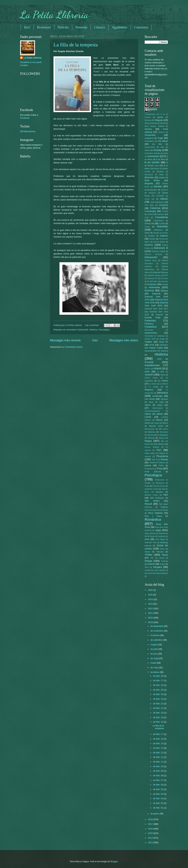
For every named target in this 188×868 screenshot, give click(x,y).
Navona (162, 438)
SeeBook (162, 536)
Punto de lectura (159, 486)
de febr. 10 (158, 766)
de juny (154, 654)
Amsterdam (150, 135)
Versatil (147, 570)
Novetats (81, 27)
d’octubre (155, 635)
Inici (27, 27)
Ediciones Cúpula (158, 251)
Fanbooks (150, 320)
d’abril (154, 663)
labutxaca (162, 393)
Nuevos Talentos (152, 447)
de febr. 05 (158, 789)
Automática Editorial (152, 153)
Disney (152, 239)
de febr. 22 (158, 704)
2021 (151, 613)
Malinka (148, 423)
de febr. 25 (158, 690)
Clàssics (100, 27)
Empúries (152, 284)
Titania (165, 555)
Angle (160, 138)
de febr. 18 (158, 722)
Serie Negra (160, 539)
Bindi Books (152, 180)
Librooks (164, 399)
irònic (147, 372)
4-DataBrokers (150, 114)
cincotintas (160, 196)
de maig (155, 658)
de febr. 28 (158, 676)
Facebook (25, 118)
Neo (163, 441)
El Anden (164, 278)
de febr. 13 (158, 753)
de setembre (157, 640)
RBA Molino (152, 501)
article (147, 150)
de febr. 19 (158, 717)
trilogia (148, 561)
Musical (151, 438)
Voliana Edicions (162, 573)
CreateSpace (158, 221)
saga (158, 530)
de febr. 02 (158, 803)
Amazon (162, 132)
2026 (151, 590)
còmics (150, 214)
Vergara (157, 567)
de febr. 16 (158, 739)
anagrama (149, 138)
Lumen (148, 417)
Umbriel (151, 564)
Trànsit (162, 558)
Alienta (163, 123)
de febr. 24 (158, 694)
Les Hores (150, 399)
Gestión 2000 (150, 339)
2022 (151, 608)
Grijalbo (148, 342)
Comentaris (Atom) (74, 347)
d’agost (154, 645)
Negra (148, 441)
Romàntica (153, 519)
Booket (158, 186)
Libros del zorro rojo (156, 405)
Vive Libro (148, 573)
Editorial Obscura (161, 272)
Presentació (149, 469)
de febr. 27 (158, 680)
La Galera (163, 381)
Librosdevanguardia (152, 411)
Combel (165, 211)
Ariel (162, 147)
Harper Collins (156, 348)
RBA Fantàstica (157, 498)
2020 (151, 618)
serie (147, 539)
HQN (159, 359)
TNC (152, 558)
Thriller (149, 555)
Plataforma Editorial (157, 463)
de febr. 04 (158, 794)
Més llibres (163, 429)
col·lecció (164, 205)
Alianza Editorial (151, 123)
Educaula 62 (152, 278)
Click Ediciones (157, 202)
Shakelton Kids (151, 543)
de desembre (157, 626)
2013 (151, 842)
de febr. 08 (158, 776)
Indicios (148, 369)
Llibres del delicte (154, 414)
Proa (160, 468)
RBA (166, 495)
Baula (161, 175)
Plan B (154, 460)
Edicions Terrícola (153, 254)
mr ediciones (162, 435)
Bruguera (152, 193)
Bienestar (149, 177)
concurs (161, 214)
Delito (147, 233)
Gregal (162, 339)
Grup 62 (164, 342)
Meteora (151, 432)
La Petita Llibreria (54, 15)
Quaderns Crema (151, 489)
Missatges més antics (124, 340)
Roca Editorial (155, 513)
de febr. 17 (158, 734)
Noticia (147, 444)
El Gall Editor (152, 281)
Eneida (165, 284)
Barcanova (149, 175)
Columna (155, 208)
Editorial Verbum (154, 275)
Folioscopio (149, 330)
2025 (151, 595)
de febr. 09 (158, 771)
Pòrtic (161, 465)
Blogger (114, 861)
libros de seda (156, 402)
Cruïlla (162, 224)
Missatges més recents (65, 340)
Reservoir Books (162, 510)
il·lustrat (149, 362)
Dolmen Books (159, 242)
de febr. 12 (158, 757)
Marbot (165, 423)
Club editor (149, 205)
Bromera (165, 190)
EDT (166, 275)
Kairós (163, 375)
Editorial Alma (150, 260)
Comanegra (150, 211)
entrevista (154, 287)
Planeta (164, 459)
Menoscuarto (150, 429)
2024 (151, 599)
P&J (159, 450)
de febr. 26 (158, 685)
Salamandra (163, 533)
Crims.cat (149, 223)
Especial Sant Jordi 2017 (156, 309)
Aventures (153, 156)
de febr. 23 (158, 699)
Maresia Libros (156, 426)
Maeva (159, 420)
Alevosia (148, 120)
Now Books (159, 444)
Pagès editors (150, 453)
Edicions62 (83, 330)
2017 (151, 824)
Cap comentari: (92, 325)
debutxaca (158, 230)
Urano (162, 564)
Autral (166, 153)
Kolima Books (151, 378)
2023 (151, 604)
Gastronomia (151, 333)
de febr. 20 (158, 713)
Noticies (63, 27)
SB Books (151, 536)
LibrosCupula (157, 408)
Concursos (141, 27)
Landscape (157, 396)
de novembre (157, 631)
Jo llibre (161, 372)
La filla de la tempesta (76, 45)
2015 (151, 833)
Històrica (93, 330)
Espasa (164, 291)
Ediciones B (161, 248)
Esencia (149, 290)
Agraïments (119, 27)
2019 (151, 622)
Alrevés (148, 129)
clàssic (164, 199)
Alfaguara (159, 120)
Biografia (149, 183)
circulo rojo (149, 199)
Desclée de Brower (161, 233)
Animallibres (149, 141)
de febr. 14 (158, 748)
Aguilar (160, 117)
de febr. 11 (158, 762)
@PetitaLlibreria (28, 131)
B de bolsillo (152, 162)
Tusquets (164, 561)
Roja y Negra (153, 516)
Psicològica (104, 330)
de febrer (155, 672)
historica (164, 351)
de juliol (154, 649)
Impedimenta (152, 365)
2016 (151, 829)
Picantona (162, 456)
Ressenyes (44, 27)
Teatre (147, 552)
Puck (147, 486)
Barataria (160, 172)
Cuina (147, 227)
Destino (152, 236)
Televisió (160, 552)
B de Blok (160, 159)
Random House (151, 495)
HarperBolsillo (151, 351)
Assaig (157, 150)
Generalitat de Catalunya (155, 336)
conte (147, 217)
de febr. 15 (158, 743)
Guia (152, 345)
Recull (148, 504)
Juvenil (149, 375)
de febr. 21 (158, 708)
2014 (151, 838)
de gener (155, 814)
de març (155, 667)
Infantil (157, 368)
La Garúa (153, 384)
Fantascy (149, 324)
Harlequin (164, 345)
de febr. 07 (158, 780)
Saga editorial (150, 533)
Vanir (147, 567)
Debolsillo (162, 226)
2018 (151, 819)
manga (157, 423)
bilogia (162, 177)
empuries (164, 281)
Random (160, 492)
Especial (156, 294)
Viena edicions (159, 570)
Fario (97, 72)
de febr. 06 (158, 785)
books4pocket (151, 190)
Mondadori (164, 432)
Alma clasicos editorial (154, 126)
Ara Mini (157, 144)
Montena (151, 435)
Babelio (156, 169)
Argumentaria (150, 147)
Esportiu (160, 315)
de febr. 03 (158, 798)
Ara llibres (163, 141)
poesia (148, 465)
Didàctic (164, 236)
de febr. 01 (158, 808)
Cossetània (162, 217)
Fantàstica (151, 327)
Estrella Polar (153, 318)
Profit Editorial (153, 472)
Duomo (149, 245)
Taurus (163, 549)
